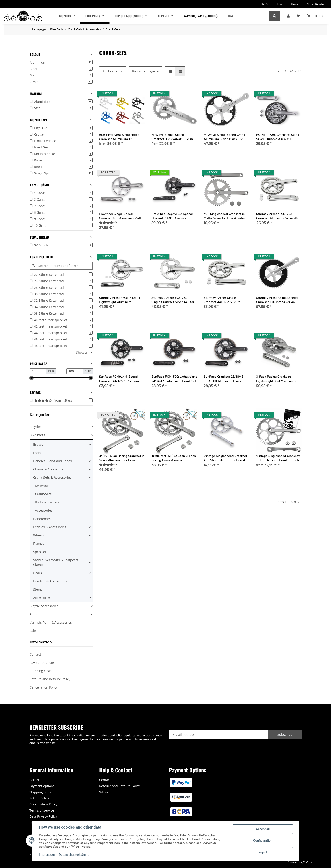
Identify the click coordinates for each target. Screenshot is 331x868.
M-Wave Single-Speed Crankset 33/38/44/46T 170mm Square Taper (174, 137)
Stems (38, 589)
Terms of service (42, 810)
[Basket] (315, 16)
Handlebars (42, 519)
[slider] (31, 378)
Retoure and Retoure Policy (50, 679)
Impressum (47, 855)
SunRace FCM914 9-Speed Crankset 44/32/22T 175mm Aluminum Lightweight (119, 379)
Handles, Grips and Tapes (53, 461)
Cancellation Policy (44, 687)
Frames (39, 543)
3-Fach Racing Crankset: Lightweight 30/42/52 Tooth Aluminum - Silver (276, 379)
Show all (82, 352)
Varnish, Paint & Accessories (51, 622)
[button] (288, 16)
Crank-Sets (43, 494)
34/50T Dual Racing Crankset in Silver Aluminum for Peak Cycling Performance (122, 458)
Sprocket (40, 552)
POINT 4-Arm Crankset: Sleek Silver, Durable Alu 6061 (277, 137)
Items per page (144, 71)
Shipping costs (41, 671)
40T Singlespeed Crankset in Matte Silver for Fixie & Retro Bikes (224, 216)
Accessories (44, 510)
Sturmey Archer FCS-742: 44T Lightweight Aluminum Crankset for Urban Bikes (121, 300)
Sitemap (105, 792)
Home (295, 4)
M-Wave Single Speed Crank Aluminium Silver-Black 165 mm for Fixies (224, 137)
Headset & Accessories (50, 581)
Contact (35, 654)
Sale (33, 631)
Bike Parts (37, 435)
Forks (37, 453)
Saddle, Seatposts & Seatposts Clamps (56, 562)
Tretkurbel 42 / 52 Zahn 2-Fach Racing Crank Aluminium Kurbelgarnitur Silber (174, 458)
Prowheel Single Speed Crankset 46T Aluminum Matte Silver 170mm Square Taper (121, 216)
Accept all (263, 829)
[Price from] (38, 371)
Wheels (39, 535)
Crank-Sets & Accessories (52, 477)
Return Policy (39, 798)
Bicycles (36, 427)
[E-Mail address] (219, 735)
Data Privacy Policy (43, 816)
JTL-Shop (308, 862)
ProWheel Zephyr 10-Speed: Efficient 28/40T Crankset (172, 216)
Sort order (111, 71)
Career (34, 780)
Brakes (38, 444)
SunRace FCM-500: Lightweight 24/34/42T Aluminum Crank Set (174, 379)
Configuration (263, 841)
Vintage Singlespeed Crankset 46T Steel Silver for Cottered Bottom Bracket (225, 458)
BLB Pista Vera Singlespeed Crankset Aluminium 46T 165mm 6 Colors (119, 137)
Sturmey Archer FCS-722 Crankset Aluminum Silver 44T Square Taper (278, 216)
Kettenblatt (43, 486)
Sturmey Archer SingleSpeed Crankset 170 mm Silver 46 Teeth (277, 300)
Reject (263, 852)
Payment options (42, 663)
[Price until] (75, 371)
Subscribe (285, 735)
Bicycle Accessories (44, 606)
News (280, 4)
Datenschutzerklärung (74, 855)
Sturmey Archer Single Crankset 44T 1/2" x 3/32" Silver (222, 300)
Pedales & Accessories (50, 527)
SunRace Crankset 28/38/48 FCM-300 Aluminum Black (223, 379)
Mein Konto (315, 4)
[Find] (246, 16)
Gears (38, 573)
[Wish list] (298, 16)
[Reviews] (108, 223)
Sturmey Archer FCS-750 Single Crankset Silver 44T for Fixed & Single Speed (173, 300)
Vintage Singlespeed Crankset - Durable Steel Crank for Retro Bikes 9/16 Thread (279, 458)
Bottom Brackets (47, 502)
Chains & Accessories (49, 469)
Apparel (36, 614)
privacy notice (61, 739)
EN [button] (262, 4)
